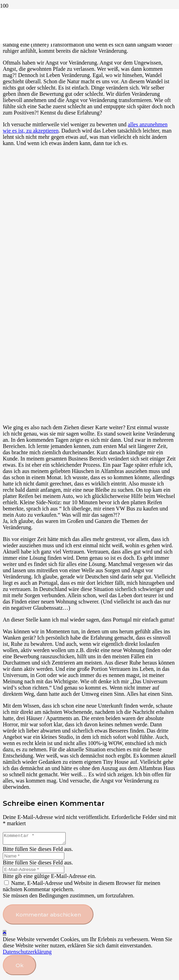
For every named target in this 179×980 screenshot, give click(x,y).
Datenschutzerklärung (27, 954)
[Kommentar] (38, 839)
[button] (5, 935)
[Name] (34, 858)
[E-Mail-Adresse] (34, 872)
